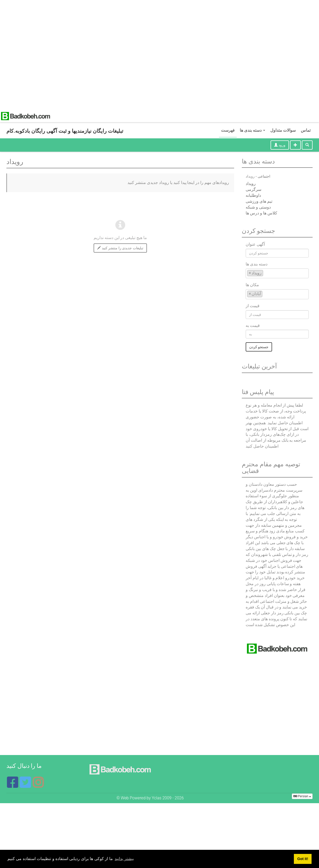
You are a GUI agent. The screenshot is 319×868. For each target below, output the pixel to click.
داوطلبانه (253, 195)
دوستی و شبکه (258, 207)
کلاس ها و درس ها (261, 213)
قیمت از (253, 306)
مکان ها (252, 285)
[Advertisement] (55, 55)
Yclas (157, 798)
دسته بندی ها (252, 130)
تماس (306, 130)
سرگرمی (253, 189)
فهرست (228, 130)
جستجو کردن (259, 347)
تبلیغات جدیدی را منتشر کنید (120, 248)
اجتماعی (264, 176)
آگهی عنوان (255, 244)
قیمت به (253, 325)
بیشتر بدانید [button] (124, 859)
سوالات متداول (283, 130)
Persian (302, 796)
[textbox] (266, 273)
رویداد (251, 184)
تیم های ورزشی (259, 201)
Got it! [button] (303, 859)
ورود (280, 145)
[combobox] (277, 273)
